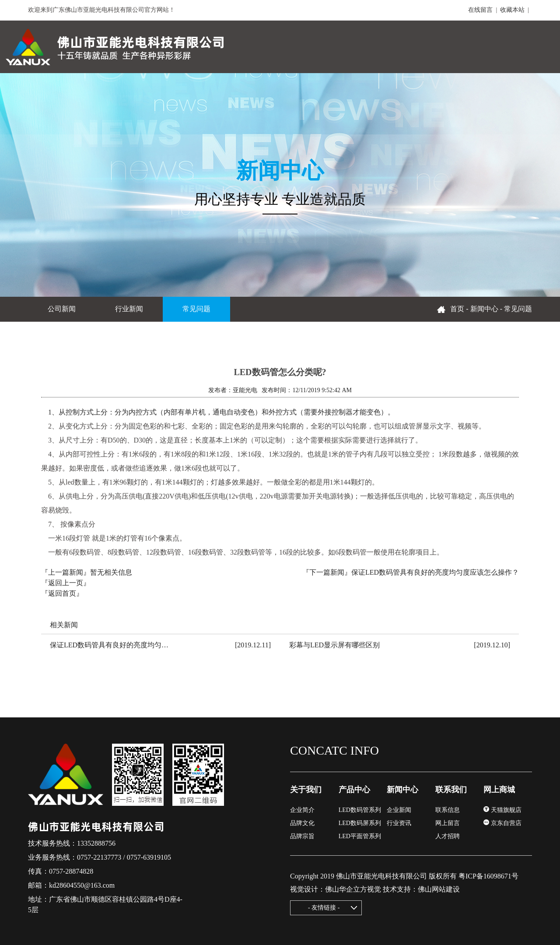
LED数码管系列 (360, 810)
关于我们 (306, 790)
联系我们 (451, 790)
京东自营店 (502, 823)
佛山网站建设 (439, 889)
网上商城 (499, 790)
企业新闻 (399, 810)
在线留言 (480, 10)
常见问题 (196, 309)
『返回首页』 (62, 593)
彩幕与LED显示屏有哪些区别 (334, 645)
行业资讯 (399, 823)
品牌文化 (302, 823)
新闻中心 (484, 309)
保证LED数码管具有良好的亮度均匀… (109, 645)
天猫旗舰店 (502, 810)
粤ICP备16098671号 (488, 876)
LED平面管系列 (360, 836)
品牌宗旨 (302, 836)
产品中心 (354, 790)
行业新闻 (129, 309)
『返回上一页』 (66, 583)
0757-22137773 (99, 857)
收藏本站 (512, 10)
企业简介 (302, 810)
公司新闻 (62, 309)
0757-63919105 (149, 857)
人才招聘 (448, 836)
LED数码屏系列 (360, 823)
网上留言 (448, 823)
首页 (457, 309)
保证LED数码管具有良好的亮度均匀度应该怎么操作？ (435, 572)
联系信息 (448, 810)
